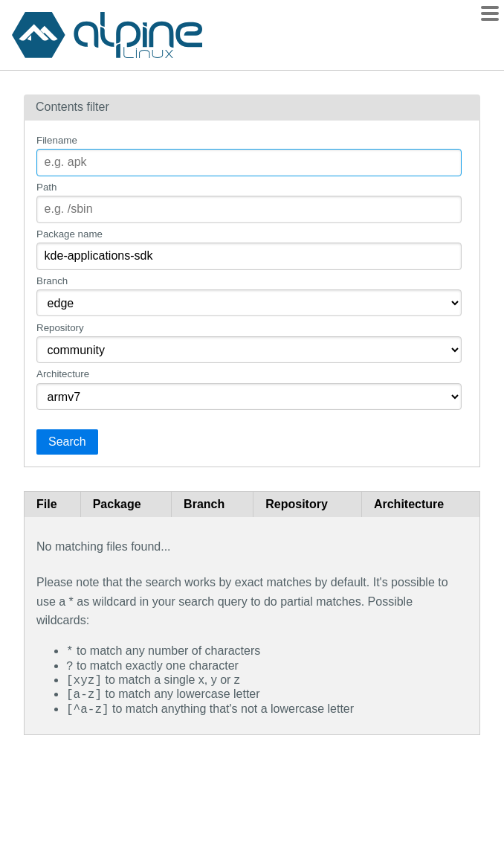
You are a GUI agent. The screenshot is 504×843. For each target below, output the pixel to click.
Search (67, 442)
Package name (70, 234)
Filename (57, 140)
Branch (52, 281)
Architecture (63, 374)
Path (46, 187)
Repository (60, 328)
